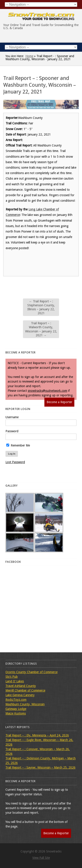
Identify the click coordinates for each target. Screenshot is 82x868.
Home (29, 56)
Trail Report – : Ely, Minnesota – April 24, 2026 (37, 735)
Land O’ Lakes (15, 681)
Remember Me (18, 445)
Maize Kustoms (16, 713)
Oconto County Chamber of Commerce (31, 672)
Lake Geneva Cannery (20, 695)
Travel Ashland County (21, 686)
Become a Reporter (59, 402)
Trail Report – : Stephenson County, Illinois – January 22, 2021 (41, 307)
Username (12, 417)
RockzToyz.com (16, 700)
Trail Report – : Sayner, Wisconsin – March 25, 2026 (40, 767)
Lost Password (15, 462)
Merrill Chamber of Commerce (25, 690)
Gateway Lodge (16, 709)
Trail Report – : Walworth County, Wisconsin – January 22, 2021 (41, 329)
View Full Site (41, 858)
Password (12, 431)
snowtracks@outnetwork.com (47, 391)
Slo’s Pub (12, 677)
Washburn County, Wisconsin (25, 704)
